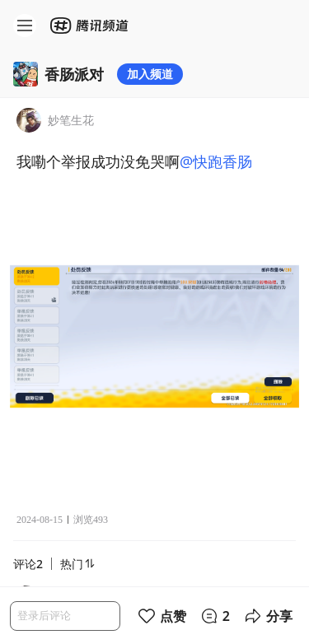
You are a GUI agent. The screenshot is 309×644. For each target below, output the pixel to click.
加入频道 (150, 74)
